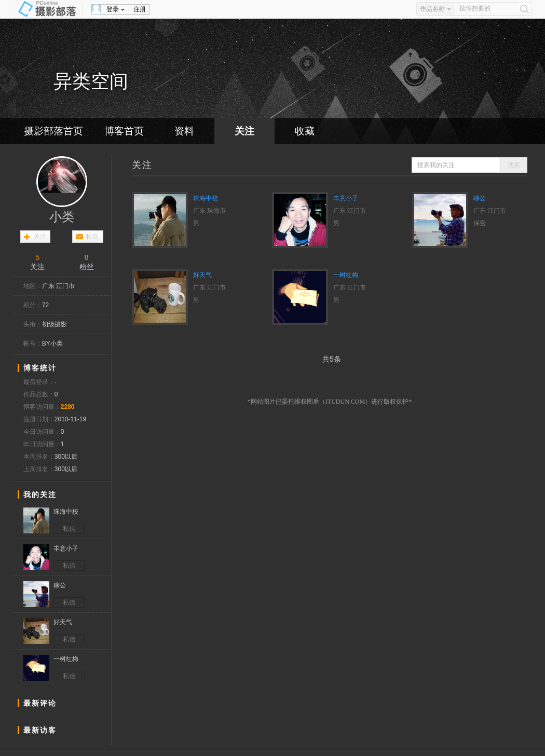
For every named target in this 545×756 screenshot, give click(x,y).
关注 (244, 131)
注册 (140, 9)
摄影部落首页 (53, 131)
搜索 (514, 165)
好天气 (202, 275)
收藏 (305, 131)
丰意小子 (346, 198)
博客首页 (124, 131)
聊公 (480, 198)
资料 (184, 131)
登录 (113, 9)
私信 (92, 237)
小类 (62, 217)
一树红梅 (346, 275)
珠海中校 (206, 198)
